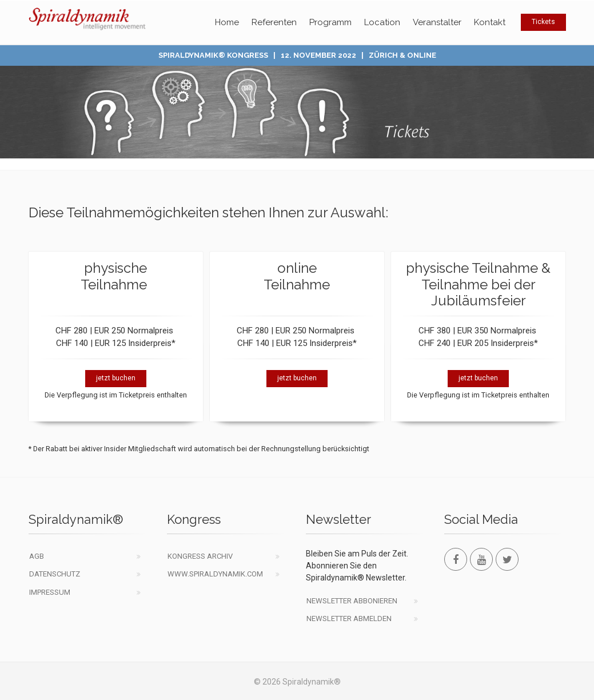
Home (227, 22)
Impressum (50, 592)
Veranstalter (437, 22)
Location (382, 22)
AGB (37, 556)
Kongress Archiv (200, 556)
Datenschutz (55, 574)
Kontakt (490, 22)
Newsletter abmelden (349, 619)
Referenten (274, 22)
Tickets (543, 22)
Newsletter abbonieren (352, 601)
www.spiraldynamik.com (215, 574)
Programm (330, 22)
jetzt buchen (116, 378)
